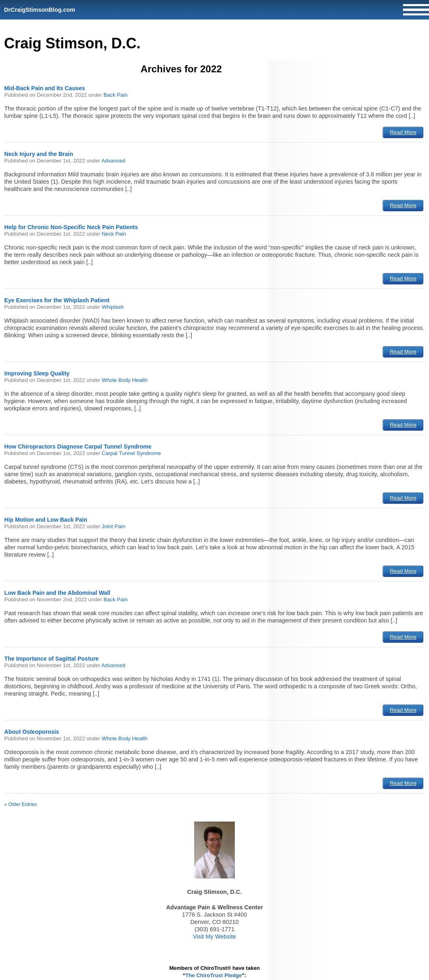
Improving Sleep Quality (37, 373)
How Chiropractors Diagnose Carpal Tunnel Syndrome (78, 447)
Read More (403, 132)
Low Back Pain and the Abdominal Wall (57, 593)
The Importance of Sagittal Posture (52, 659)
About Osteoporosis (32, 732)
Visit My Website (214, 937)
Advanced (114, 161)
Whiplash (113, 307)
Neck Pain (114, 234)
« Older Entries (21, 804)
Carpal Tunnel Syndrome (131, 453)
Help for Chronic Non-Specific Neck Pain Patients (71, 227)
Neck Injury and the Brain (39, 154)
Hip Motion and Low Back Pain (46, 520)
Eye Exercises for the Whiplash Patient (57, 300)
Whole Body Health (125, 380)
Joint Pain (113, 526)
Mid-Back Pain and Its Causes (45, 88)
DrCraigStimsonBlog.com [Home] (40, 10)
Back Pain (116, 95)
